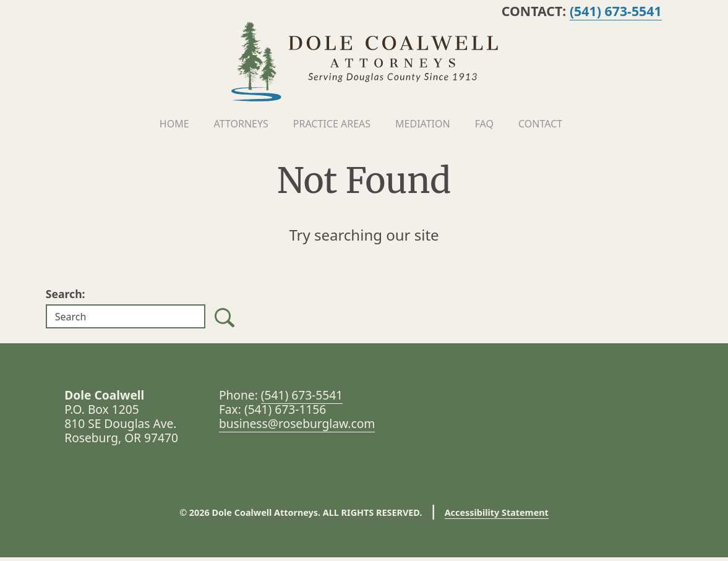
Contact (540, 127)
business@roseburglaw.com (297, 427)
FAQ (484, 127)
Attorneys (241, 127)
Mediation (423, 127)
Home (174, 127)
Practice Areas (332, 127)
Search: (66, 298)
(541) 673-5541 (633, 11)
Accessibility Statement (497, 516)
